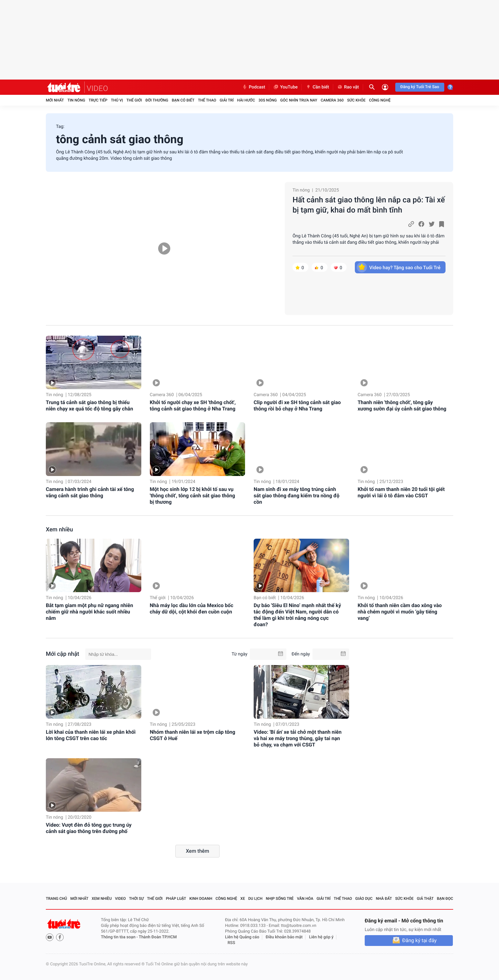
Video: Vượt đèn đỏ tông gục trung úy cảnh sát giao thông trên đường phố (89, 828)
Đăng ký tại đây (419, 940)
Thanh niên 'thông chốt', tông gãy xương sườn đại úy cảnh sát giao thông (402, 406)
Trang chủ (56, 899)
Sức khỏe (356, 100)
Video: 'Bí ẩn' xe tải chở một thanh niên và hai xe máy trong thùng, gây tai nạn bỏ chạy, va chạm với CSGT (298, 738)
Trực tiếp (98, 100)
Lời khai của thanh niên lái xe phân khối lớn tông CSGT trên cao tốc (91, 735)
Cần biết (317, 87)
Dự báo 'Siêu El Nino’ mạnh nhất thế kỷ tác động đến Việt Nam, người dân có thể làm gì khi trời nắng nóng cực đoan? (297, 615)
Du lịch (255, 899)
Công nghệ (380, 100)
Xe (242, 899)
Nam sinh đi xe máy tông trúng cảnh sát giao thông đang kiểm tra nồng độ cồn (296, 496)
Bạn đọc (445, 899)
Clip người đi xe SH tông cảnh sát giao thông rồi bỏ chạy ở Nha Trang (297, 406)
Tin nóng (76, 100)
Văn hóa (305, 899)
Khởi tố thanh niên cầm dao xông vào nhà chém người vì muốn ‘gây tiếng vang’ (400, 612)
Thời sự (137, 899)
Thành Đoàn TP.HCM (158, 937)
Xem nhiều (59, 530)
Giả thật (425, 899)
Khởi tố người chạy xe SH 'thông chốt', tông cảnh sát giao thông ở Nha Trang (193, 406)
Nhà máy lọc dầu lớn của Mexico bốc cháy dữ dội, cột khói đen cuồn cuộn (192, 609)
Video (120, 899)
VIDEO (97, 88)
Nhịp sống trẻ (280, 899)
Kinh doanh (201, 899)
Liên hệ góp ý (321, 937)
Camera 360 (332, 100)
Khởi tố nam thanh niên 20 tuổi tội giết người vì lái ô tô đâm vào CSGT (401, 492)
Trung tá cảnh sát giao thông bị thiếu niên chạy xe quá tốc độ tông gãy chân (89, 406)
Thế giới (134, 100)
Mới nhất (55, 100)
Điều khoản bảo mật (284, 937)
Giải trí (227, 100)
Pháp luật (176, 899)
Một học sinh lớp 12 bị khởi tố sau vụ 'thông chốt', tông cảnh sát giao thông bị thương (193, 496)
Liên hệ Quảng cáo (242, 937)
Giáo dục (364, 899)
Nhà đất (384, 899)
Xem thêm (197, 851)
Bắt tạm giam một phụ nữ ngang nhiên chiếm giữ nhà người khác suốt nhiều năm (89, 612)
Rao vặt (348, 87)
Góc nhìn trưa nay (299, 100)
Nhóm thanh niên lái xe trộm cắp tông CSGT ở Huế (193, 735)
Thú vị (117, 100)
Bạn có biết (183, 100)
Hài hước (246, 100)
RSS (231, 943)
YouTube (285, 87)
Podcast (254, 87)
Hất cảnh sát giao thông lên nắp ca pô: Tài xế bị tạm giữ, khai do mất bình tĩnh (369, 205)
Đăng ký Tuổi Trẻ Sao (420, 87)
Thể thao (207, 100)
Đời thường (157, 100)
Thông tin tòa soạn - (120, 937)
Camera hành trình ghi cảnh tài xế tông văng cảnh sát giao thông (90, 492)
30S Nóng (267, 100)
